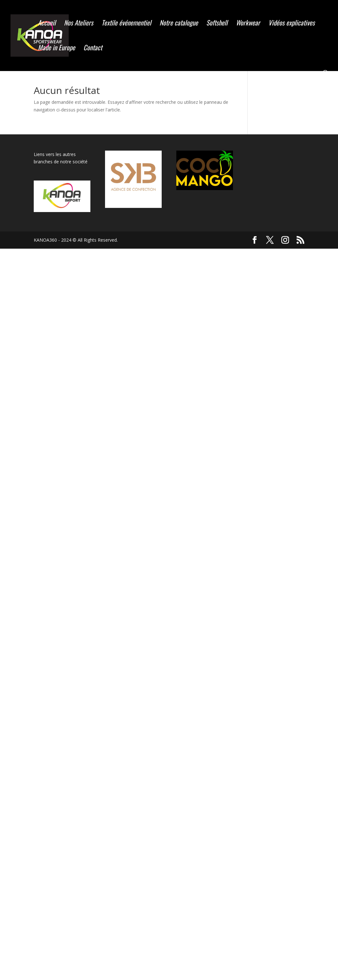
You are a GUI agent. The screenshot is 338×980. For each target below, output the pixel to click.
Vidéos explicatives (292, 24)
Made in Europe (56, 49)
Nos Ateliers (79, 24)
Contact (93, 49)
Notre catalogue (179, 24)
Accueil (47, 24)
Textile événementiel (126, 24)
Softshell (217, 24)
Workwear (248, 24)
